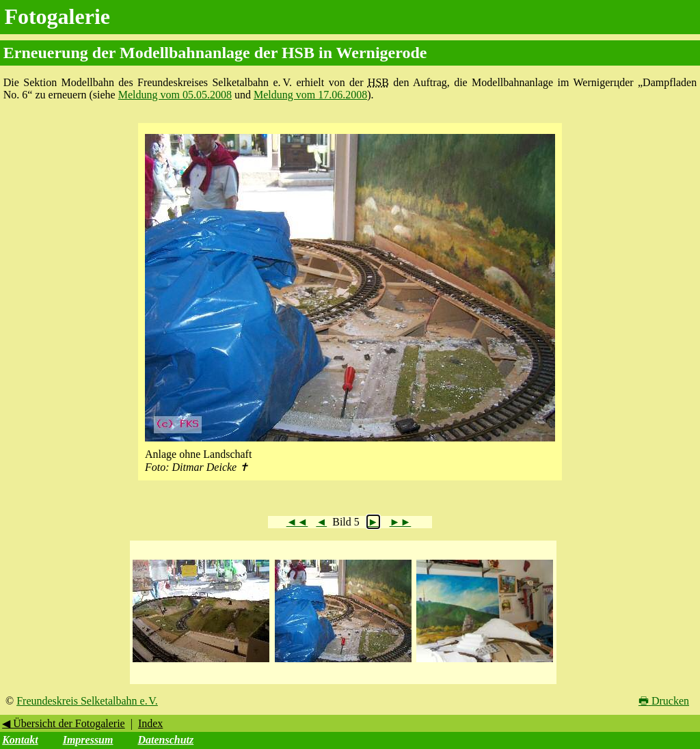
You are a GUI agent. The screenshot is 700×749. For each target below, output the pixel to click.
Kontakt (20, 740)
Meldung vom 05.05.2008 (175, 95)
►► (401, 522)
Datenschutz (165, 740)
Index (150, 723)
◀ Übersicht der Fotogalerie (64, 723)
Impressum (88, 740)
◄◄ (297, 522)
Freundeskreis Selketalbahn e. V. (87, 701)
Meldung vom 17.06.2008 (310, 95)
